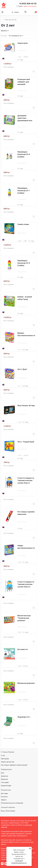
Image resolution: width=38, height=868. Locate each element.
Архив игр (5, 776)
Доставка (4, 793)
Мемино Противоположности (26, 334)
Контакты (4, 797)
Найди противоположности (26, 547)
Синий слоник (23, 224)
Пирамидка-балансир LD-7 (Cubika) (24, 191)
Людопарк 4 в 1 (24, 717)
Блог (3, 773)
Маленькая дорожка (26, 683)
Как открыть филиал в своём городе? (14, 765)
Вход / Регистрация (8, 811)
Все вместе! (23, 649)
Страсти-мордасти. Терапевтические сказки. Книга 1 (26, 480)
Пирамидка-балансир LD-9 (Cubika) (24, 154)
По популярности (16, 36)
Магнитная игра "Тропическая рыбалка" (24, 618)
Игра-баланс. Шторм (26, 405)
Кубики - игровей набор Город (25, 298)
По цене (4, 36)
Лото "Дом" (22, 369)
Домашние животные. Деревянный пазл (25, 118)
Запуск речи (22, 43)
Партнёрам (5, 759)
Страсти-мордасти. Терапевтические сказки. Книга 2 (26, 584)
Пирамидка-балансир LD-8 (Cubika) (24, 263)
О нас (3, 755)
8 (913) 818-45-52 (28, 4)
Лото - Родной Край (26, 442)
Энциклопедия (6, 786)
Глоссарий (5, 782)
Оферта (4, 800)
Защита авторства (8, 762)
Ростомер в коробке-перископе (26, 513)
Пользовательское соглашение (12, 803)
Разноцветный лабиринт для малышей (24, 82)
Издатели (4, 779)
